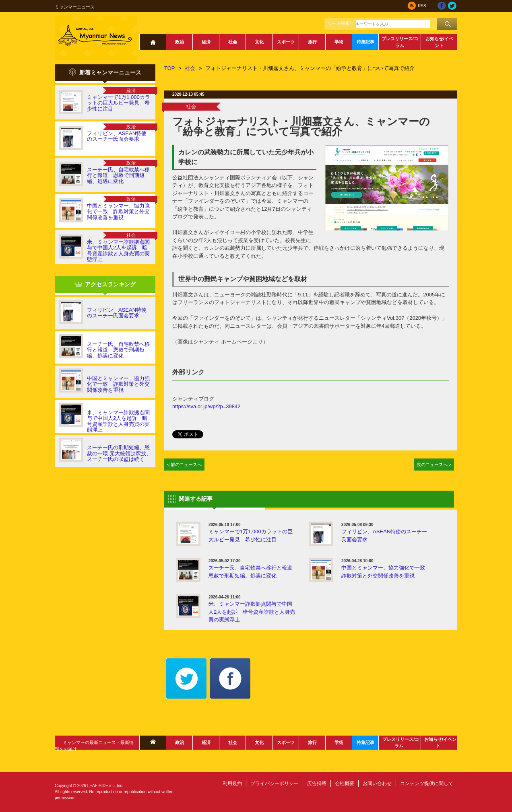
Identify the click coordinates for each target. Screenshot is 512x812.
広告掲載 (317, 783)
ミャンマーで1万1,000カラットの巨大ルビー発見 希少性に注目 (119, 103)
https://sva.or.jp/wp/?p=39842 (206, 406)
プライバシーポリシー (275, 783)
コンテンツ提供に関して (427, 783)
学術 (339, 42)
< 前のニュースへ (185, 465)
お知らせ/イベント (439, 42)
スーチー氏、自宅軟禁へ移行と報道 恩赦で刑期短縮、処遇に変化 (118, 175)
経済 (206, 42)
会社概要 (345, 783)
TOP (170, 68)
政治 (180, 42)
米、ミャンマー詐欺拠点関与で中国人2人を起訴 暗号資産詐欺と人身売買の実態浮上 (118, 251)
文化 (259, 42)
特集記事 (365, 42)
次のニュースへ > (434, 465)
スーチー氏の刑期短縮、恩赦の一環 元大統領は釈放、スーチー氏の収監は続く (119, 453)
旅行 (312, 42)
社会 (233, 42)
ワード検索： (341, 23)
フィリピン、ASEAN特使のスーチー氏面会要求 (117, 136)
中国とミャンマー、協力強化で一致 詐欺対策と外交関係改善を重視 (118, 212)
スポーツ (286, 42)
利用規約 (232, 783)
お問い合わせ (377, 783)
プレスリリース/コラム (400, 42)
